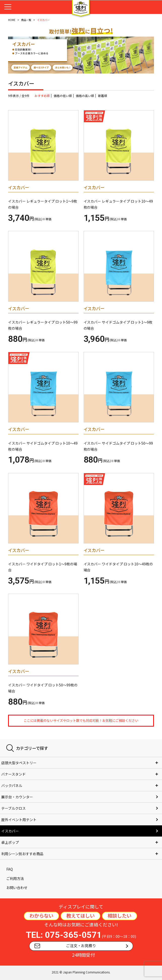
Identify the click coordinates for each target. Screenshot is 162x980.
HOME (12, 20)
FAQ (10, 869)
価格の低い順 (63, 96)
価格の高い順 (85, 96)
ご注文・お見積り (65, 946)
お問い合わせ (17, 888)
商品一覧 (26, 20)
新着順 (103, 96)
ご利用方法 (15, 878)
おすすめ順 (42, 96)
